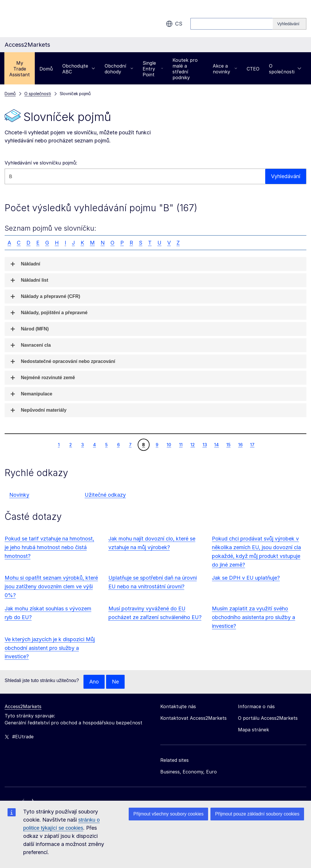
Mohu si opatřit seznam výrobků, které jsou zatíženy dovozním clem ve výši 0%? (51, 586)
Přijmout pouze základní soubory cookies (257, 814)
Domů (46, 69)
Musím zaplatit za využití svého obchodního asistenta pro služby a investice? (253, 617)
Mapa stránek (253, 730)
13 (205, 444)
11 (181, 444)
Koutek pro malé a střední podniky (185, 69)
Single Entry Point (153, 69)
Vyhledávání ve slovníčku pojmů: (41, 163)
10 (169, 444)
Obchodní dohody (119, 69)
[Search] (290, 24)
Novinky (19, 495)
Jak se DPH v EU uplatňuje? (246, 578)
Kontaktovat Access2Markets (193, 718)
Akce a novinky (225, 69)
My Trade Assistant (20, 69)
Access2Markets (23, 706)
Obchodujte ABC (79, 69)
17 (252, 444)
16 (240, 444)
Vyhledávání (286, 176)
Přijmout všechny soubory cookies (168, 814)
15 (228, 444)
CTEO (253, 69)
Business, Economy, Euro (189, 772)
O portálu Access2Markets (268, 718)
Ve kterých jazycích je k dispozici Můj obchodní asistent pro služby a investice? (50, 648)
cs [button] (174, 24)
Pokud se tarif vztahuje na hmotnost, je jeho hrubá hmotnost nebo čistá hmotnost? (49, 547)
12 (192, 444)
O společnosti (285, 69)
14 (216, 444)
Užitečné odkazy (105, 495)
